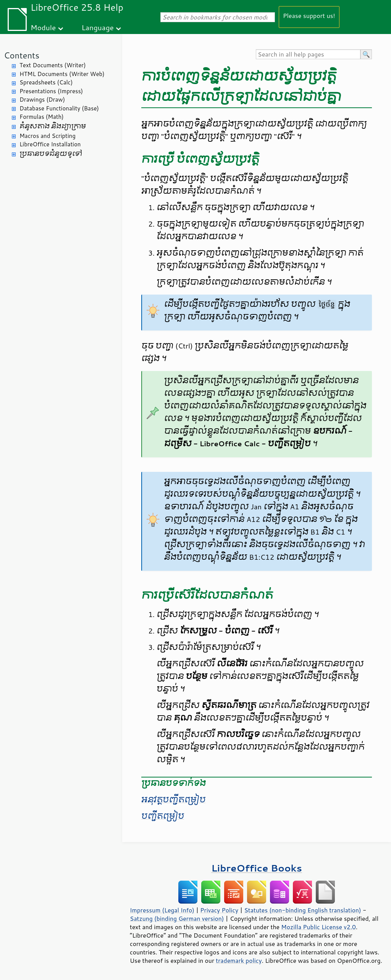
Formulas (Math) (42, 117)
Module (43, 27)
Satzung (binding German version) (177, 918)
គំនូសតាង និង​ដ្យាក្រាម (53, 126)
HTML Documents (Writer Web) (62, 74)
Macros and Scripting (48, 136)
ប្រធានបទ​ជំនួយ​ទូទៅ (51, 154)
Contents (22, 55)
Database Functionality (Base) (59, 108)
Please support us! (309, 15)
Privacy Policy (219, 910)
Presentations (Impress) (51, 91)
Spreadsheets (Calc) (46, 82)
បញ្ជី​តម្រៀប (163, 816)
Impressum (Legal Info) (162, 910)
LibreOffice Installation (50, 144)
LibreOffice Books (257, 868)
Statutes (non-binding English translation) (302, 910)
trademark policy (239, 961)
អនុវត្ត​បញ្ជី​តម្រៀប (173, 800)
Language (98, 27)
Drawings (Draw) (42, 100)
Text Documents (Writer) (53, 65)
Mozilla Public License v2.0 (318, 927)
